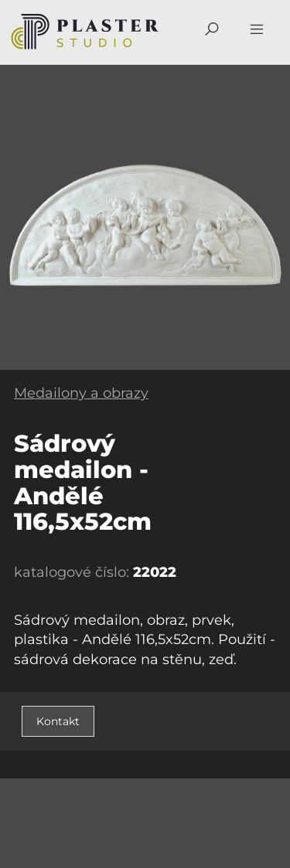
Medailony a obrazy (81, 393)
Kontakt (58, 721)
